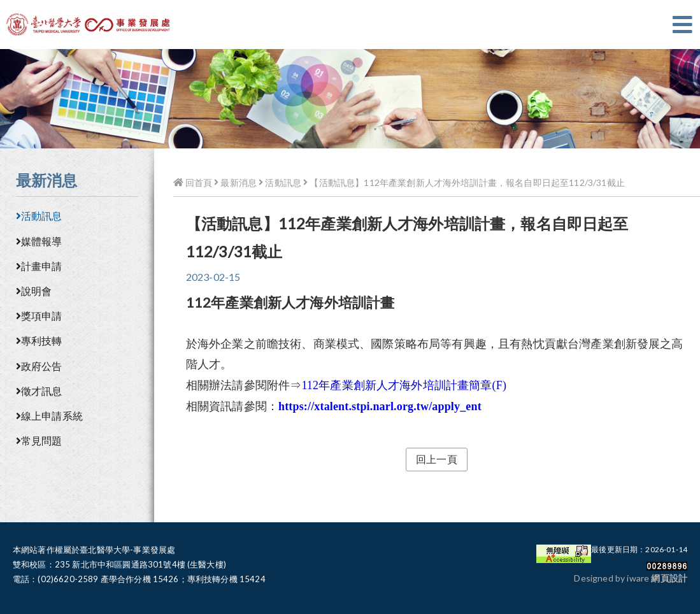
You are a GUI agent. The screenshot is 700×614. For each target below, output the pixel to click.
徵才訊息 (39, 391)
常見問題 (39, 440)
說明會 (34, 291)
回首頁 (193, 182)
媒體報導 (39, 241)
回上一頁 (437, 459)
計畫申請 (39, 266)
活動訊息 (39, 216)
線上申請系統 (49, 416)
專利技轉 (39, 340)
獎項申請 (39, 316)
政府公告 (39, 366)
